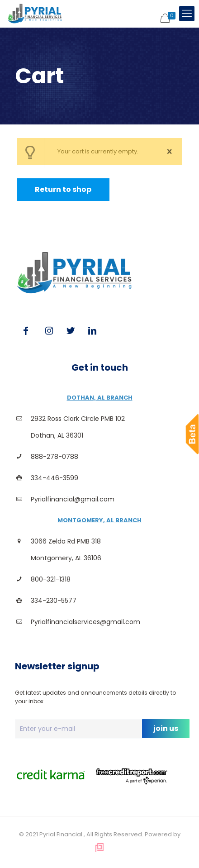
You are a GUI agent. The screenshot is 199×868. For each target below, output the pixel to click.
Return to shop (63, 189)
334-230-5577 (54, 601)
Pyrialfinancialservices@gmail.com (85, 622)
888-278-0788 (54, 457)
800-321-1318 (51, 579)
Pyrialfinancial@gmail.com (73, 499)
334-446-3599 (54, 478)
